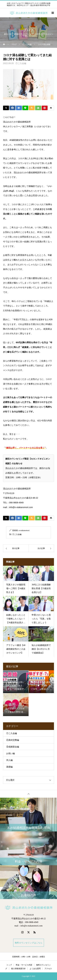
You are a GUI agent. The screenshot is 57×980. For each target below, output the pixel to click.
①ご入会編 (21, 63)
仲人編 (9, 760)
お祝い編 (10, 753)
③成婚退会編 (13, 747)
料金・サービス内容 (24, 965)
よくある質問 (35, 969)
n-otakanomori (24, 530)
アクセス (48, 969)
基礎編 (9, 767)
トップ (9, 965)
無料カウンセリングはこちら (29, 943)
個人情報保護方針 (18, 969)
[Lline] (25, 108)
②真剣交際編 (13, 740)
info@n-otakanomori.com (21, 507)
